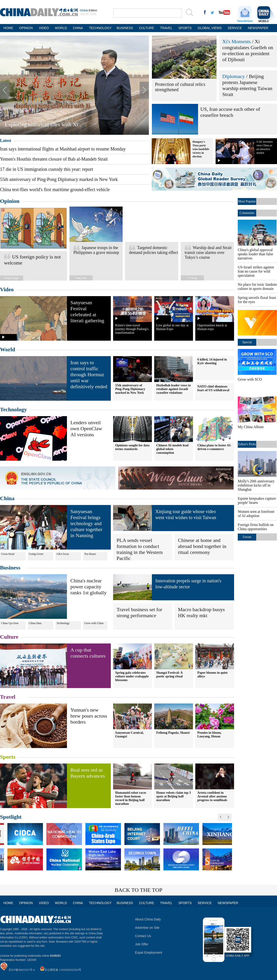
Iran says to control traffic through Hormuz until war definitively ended (89, 374)
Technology (13, 409)
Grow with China (94, 623)
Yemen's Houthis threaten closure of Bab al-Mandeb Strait (54, 159)
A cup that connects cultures (88, 653)
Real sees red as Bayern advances (88, 773)
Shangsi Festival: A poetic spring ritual (169, 675)
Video (7, 289)
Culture (9, 637)
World (8, 349)
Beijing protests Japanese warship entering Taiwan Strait (247, 85)
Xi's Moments (236, 41)
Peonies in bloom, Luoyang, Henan (209, 735)
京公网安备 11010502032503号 (63, 970)
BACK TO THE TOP (139, 890)
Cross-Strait (8, 554)
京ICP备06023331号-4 (22, 970)
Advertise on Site (147, 928)
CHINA (78, 28)
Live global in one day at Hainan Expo (172, 327)
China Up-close (10, 623)
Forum (247, 537)
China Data (35, 623)
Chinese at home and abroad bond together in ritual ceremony (202, 546)
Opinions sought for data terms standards (132, 447)
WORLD (61, 28)
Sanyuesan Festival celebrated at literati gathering (87, 311)
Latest (6, 141)
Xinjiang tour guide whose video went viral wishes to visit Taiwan (186, 514)
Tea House (90, 554)
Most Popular (247, 201)
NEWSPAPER (258, 28)
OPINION (26, 28)
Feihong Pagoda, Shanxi (173, 733)
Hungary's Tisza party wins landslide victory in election (201, 149)
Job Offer (142, 944)
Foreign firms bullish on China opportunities (256, 527)
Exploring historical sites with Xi (41, 124)
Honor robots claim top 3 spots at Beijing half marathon (174, 796)
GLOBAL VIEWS (210, 28)
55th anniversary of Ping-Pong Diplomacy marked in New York (59, 179)
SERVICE (235, 28)
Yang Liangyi (11, 278)
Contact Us (143, 936)
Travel (8, 697)
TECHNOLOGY (100, 28)
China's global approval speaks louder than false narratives (255, 254)
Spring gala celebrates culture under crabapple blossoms (132, 676)
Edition (89, 10)
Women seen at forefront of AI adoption (256, 514)
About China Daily (148, 919)
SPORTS (185, 28)
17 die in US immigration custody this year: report (47, 169)
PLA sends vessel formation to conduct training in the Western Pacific (140, 549)
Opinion (10, 201)
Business (10, 568)
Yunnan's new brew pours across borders (89, 716)
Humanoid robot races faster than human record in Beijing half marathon (131, 798)
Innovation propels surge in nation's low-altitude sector (188, 584)
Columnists (247, 213)
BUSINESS (125, 28)
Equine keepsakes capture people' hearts (257, 501)
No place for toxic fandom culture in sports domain (257, 287)
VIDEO (44, 28)
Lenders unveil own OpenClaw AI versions (86, 428)
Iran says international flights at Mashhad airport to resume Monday (63, 149)
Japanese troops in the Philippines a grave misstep (96, 250)
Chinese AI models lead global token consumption (172, 449)
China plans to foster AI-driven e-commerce (214, 447)
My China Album (251, 427)
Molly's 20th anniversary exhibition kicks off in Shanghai (256, 485)
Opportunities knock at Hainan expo (212, 327)
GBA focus (63, 554)
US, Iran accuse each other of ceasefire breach (230, 112)
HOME (8, 28)
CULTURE (146, 28)
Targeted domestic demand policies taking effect (154, 250)
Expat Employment (149, 953)
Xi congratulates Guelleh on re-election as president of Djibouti (248, 50)
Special (247, 342)
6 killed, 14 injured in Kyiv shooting (212, 361)
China (7, 498)
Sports (8, 757)
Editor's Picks (247, 444)
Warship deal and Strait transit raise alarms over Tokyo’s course (208, 253)
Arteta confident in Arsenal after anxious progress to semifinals (212, 796)
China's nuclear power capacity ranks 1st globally (88, 587)
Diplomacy (234, 76)
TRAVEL (166, 28)
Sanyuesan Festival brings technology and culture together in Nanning (86, 523)
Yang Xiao (81, 278)
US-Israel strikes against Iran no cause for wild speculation (256, 271)
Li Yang (192, 278)
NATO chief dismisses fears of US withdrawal (213, 388)
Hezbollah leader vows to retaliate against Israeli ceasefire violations (173, 389)
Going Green (36, 554)
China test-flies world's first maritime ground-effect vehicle (55, 189)
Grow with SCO (250, 379)
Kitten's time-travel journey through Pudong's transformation (132, 329)
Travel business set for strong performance (139, 612)
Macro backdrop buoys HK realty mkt (201, 612)
